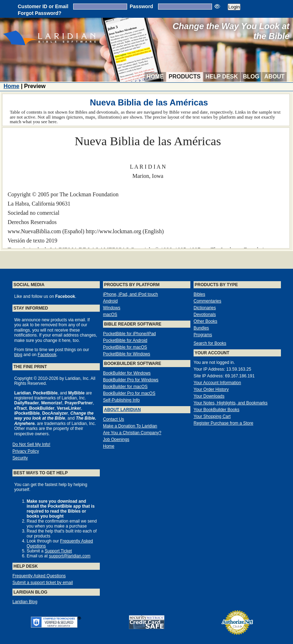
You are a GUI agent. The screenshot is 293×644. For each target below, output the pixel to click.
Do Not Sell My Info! (31, 444)
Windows (112, 308)
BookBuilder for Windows (127, 373)
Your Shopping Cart (212, 416)
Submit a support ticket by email (43, 583)
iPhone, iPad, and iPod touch (131, 294)
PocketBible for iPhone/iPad (129, 334)
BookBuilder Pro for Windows (131, 380)
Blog (251, 77)
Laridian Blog (25, 602)
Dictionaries (205, 308)
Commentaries (207, 301)
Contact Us (113, 419)
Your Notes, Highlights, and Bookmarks (230, 403)
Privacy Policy (26, 451)
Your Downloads (209, 396)
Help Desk (222, 77)
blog (18, 355)
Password (141, 6)
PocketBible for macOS (125, 347)
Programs (203, 335)
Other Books (205, 321)
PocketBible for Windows (127, 354)
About (274, 77)
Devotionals (205, 315)
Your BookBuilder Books (216, 410)
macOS (110, 315)
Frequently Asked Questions (39, 576)
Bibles (199, 294)
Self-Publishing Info (121, 400)
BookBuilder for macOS (125, 387)
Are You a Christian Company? (132, 433)
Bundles (201, 328)
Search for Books (210, 343)
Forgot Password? (40, 13)
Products (185, 77)
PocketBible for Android (125, 340)
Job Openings (116, 440)
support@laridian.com (70, 556)
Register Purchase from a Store (223, 423)
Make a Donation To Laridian (130, 426)
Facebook (47, 355)
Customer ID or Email (43, 6)
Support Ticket (58, 551)
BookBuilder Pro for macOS (129, 393)
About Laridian (122, 410)
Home (155, 77)
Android (110, 301)
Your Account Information (217, 383)
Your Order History (211, 389)
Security (20, 458)
